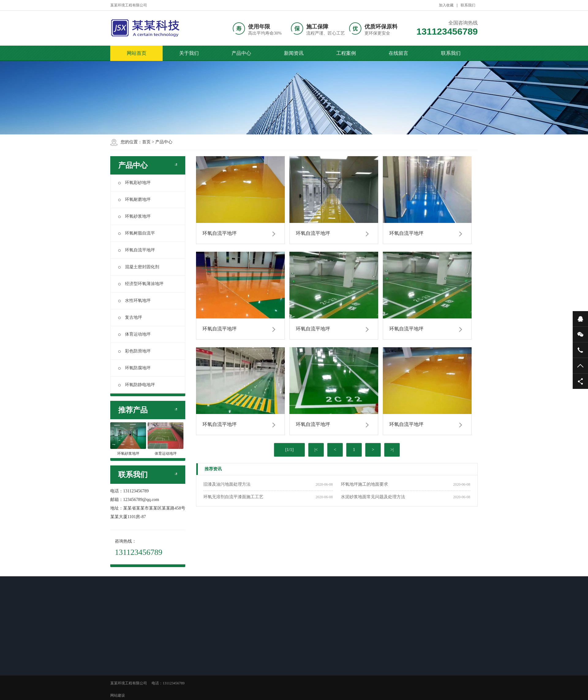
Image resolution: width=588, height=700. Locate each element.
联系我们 (468, 5)
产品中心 (241, 53)
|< (316, 450)
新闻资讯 (294, 53)
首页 (146, 142)
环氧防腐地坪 (134, 368)
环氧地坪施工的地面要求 (364, 484)
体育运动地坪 (134, 334)
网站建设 (118, 695)
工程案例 (346, 53)
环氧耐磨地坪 (134, 199)
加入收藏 (446, 5)
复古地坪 (130, 317)
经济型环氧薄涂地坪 (141, 284)
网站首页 (137, 53)
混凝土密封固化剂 (139, 267)
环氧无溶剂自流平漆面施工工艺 (233, 497)
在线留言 (398, 53)
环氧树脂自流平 (137, 233)
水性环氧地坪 (134, 301)
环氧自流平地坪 (137, 250)
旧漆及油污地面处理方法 (227, 484)
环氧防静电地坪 (137, 385)
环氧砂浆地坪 (134, 216)
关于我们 (189, 53)
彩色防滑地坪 (134, 351)
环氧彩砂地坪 (134, 183)
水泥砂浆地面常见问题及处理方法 (373, 497)
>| (392, 450)
